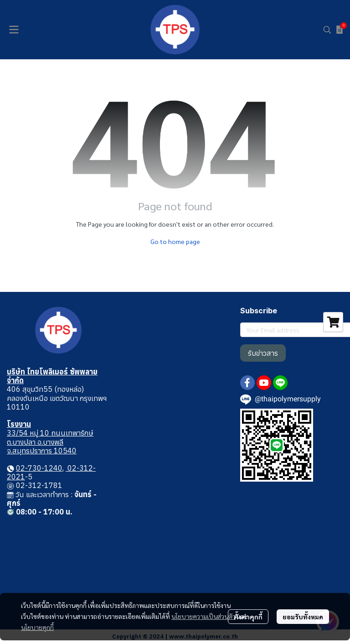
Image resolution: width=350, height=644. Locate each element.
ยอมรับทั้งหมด (303, 617)
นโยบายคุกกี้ (37, 627)
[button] (327, 30)
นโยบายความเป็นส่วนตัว (203, 616)
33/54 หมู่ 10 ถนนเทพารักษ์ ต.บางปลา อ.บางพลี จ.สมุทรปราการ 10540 (50, 441)
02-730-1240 (39, 468)
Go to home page (175, 241)
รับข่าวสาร (263, 353)
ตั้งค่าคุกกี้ (248, 617)
